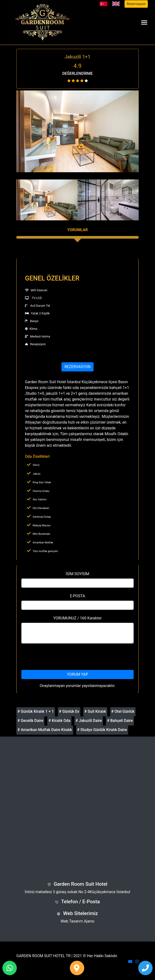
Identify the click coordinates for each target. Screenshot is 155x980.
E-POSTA (77, 596)
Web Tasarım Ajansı (78, 921)
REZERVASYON (78, 367)
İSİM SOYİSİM (77, 574)
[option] (77, 131)
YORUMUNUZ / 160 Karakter (77, 618)
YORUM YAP (77, 674)
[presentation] (77, 657)
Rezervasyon (136, 4)
